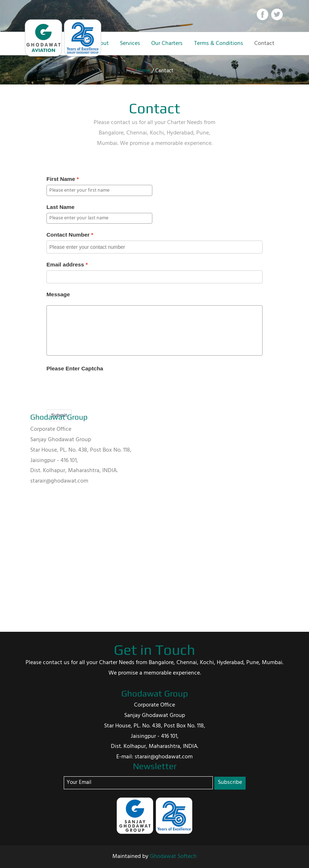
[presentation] (101, 388)
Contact (264, 44)
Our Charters (167, 44)
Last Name (61, 207)
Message (58, 294)
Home (143, 71)
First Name (61, 179)
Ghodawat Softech (173, 856)
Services (130, 44)
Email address (65, 264)
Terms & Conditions (219, 44)
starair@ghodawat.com (59, 481)
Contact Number (68, 235)
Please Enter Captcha (75, 368)
